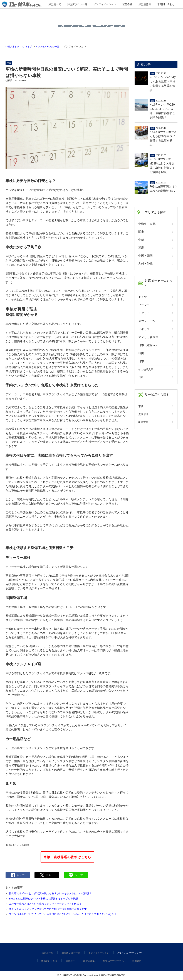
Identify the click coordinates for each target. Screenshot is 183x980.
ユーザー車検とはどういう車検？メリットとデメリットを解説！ (45, 904)
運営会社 (124, 4)
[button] (47, 875)
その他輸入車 (146, 369)
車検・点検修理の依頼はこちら (67, 857)
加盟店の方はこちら (113, 961)
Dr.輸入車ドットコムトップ (21, 46)
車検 (141, 406)
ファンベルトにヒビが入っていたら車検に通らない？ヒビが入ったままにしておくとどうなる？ (63, 914)
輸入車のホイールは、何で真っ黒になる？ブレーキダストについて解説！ (50, 893)
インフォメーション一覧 (54, 46)
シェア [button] (18, 875)
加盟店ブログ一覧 (85, 4)
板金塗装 (143, 422)
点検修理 (143, 414)
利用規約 (136, 961)
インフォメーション (106, 4)
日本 (141, 377)
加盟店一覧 (67, 4)
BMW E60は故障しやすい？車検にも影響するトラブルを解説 (44, 899)
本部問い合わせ (154, 4)
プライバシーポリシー (129, 953)
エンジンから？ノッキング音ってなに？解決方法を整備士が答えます (48, 909)
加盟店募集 (137, 4)
